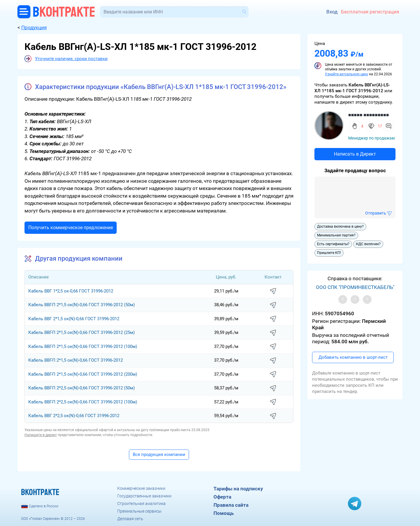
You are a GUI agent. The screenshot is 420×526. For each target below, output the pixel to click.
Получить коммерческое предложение (71, 228)
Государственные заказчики (144, 496)
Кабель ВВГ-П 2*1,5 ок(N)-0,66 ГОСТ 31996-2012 (76, 360)
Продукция (34, 27)
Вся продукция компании (159, 454)
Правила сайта (231, 505)
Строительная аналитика (141, 504)
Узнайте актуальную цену (346, 74)
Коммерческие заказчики (141, 488)
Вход (332, 12)
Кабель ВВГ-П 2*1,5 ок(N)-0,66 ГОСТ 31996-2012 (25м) (82, 332)
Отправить (376, 213)
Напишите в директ (41, 435)
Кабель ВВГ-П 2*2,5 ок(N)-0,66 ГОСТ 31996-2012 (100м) (83, 402)
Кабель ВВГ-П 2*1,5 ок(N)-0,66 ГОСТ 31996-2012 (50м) (82, 305)
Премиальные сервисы (139, 511)
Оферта (222, 497)
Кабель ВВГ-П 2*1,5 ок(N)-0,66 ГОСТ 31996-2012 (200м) (83, 374)
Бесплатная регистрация (370, 12)
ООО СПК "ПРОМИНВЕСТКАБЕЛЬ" (355, 287)
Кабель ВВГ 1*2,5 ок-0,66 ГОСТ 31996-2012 (71, 291)
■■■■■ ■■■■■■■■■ (369, 115)
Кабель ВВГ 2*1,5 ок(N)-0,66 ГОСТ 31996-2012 (74, 319)
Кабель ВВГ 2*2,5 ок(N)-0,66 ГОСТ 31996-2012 (74, 416)
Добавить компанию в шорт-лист (353, 357)
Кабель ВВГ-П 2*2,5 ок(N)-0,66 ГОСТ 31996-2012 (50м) (82, 388)
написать (273, 291)
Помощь (224, 513)
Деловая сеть (130, 519)
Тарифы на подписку (238, 489)
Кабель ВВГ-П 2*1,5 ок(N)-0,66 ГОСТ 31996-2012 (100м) (83, 346)
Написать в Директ (355, 154)
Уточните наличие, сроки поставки (71, 59)
